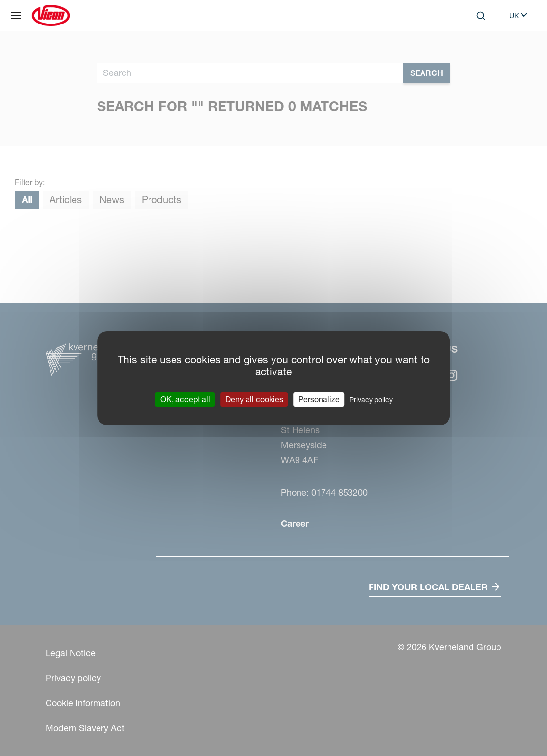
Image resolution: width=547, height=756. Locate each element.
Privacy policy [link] (371, 399)
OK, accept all (185, 399)
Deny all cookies (254, 399)
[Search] (481, 16)
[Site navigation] (16, 16)
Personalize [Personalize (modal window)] (319, 399)
